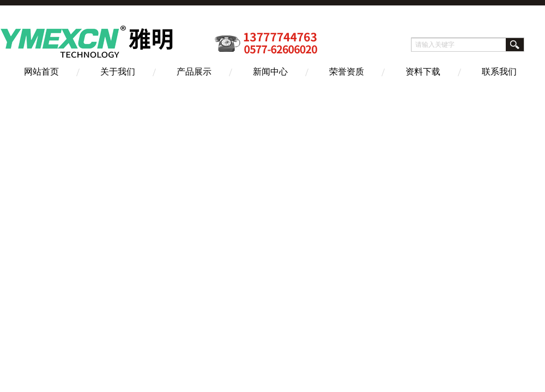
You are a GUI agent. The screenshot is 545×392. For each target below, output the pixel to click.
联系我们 (499, 72)
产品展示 (194, 72)
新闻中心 (270, 72)
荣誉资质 (347, 72)
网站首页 (41, 72)
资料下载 (423, 72)
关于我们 (118, 72)
